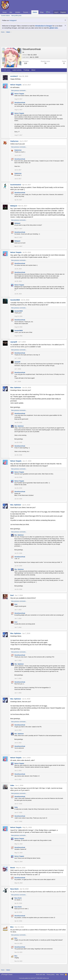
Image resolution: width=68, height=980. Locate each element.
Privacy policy (51, 974)
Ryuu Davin (14, 889)
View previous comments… (19, 91)
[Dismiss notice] (65, 20)
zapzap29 (14, 342)
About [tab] (33, 70)
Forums (26, 12)
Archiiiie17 (14, 76)
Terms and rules (41, 974)
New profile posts (16, 16)
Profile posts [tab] (6, 70)
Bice (12, 927)
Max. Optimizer (16, 387)
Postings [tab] (26, 70)
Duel (12, 595)
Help (57, 974)
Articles (18, 12)
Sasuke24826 (15, 300)
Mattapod (14, 206)
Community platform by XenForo (34, 978)
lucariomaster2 (16, 185)
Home (5, 12)
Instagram (13, 20)
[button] (30, 12)
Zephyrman (14, 141)
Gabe (12, 785)
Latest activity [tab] (17, 70)
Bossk (13, 868)
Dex (11, 12)
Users (35, 12)
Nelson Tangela (16, 85)
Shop (42, 12)
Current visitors (5, 16)
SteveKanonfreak (20, 103)
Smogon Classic (7, 974)
